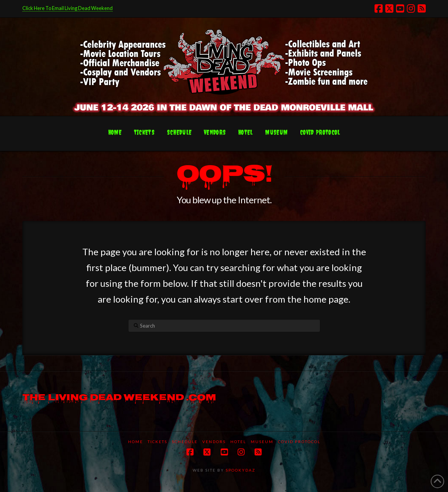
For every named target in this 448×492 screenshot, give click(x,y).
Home (136, 442)
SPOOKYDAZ (240, 470)
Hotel (238, 442)
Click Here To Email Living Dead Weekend (67, 8)
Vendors (214, 442)
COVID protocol (299, 442)
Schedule (185, 442)
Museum (262, 442)
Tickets (157, 442)
